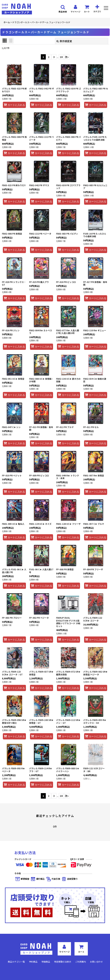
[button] (106, 8)
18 (61, 57)
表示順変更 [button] (64, 41)
